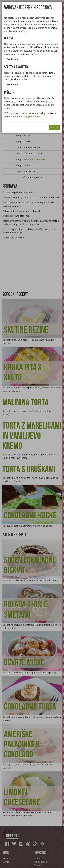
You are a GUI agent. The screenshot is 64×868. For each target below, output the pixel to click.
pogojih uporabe (31, 117)
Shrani (54, 127)
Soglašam (12, 59)
